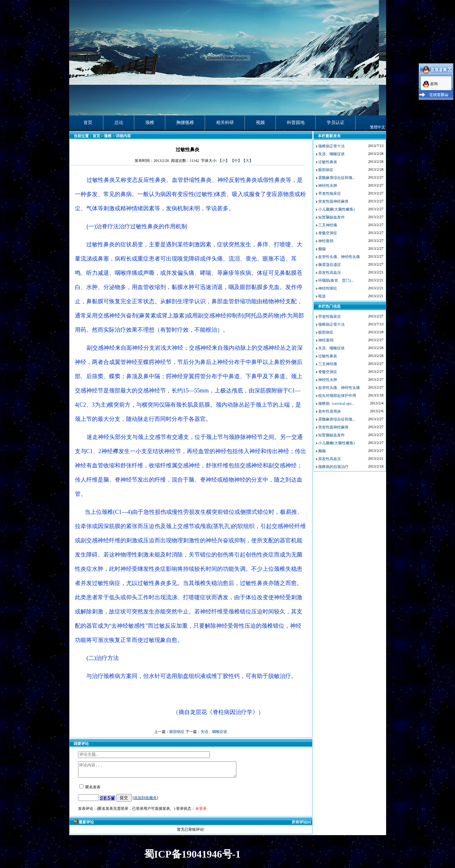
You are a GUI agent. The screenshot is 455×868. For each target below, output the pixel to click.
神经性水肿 (328, 186)
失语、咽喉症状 (214, 732)
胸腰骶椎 (185, 123)
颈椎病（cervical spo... (336, 403)
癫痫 (322, 249)
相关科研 (225, 123)
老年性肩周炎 (330, 411)
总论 (119, 123)
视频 (260, 123)
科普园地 (296, 123)
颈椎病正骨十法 (331, 146)
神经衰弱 (326, 241)
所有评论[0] (301, 825)
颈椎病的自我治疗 (333, 467)
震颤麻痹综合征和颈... (337, 178)
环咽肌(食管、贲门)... (336, 280)
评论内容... (167, 771)
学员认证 (336, 123)
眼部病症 (177, 732)
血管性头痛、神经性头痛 (339, 257)
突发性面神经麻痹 (333, 201)
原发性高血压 (330, 273)
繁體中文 (378, 127)
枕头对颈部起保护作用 (337, 396)
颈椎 (150, 123)
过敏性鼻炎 (328, 162)
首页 (88, 123)
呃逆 (322, 296)
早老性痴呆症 (330, 194)
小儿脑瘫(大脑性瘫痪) (337, 209)
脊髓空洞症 (328, 233)
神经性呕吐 (328, 288)
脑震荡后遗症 (330, 265)
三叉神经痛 (328, 225)
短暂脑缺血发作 (331, 217)
